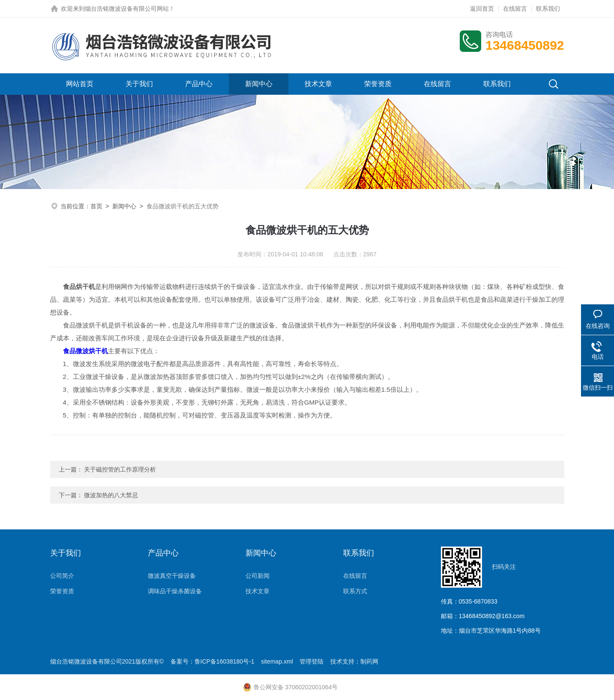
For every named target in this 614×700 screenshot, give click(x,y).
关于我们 (139, 84)
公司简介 (62, 576)
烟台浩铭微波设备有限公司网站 (127, 9)
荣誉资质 (378, 84)
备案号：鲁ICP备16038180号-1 (213, 661)
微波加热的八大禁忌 (111, 495)
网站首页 (80, 84)
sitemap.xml (277, 661)
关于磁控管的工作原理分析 (120, 469)
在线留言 (515, 9)
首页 (96, 206)
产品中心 (199, 84)
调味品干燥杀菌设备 (175, 591)
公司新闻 (258, 576)
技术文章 (318, 84)
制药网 (369, 661)
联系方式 (355, 591)
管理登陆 (311, 661)
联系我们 (548, 9)
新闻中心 (259, 84)
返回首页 (482, 9)
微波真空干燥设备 (172, 576)
